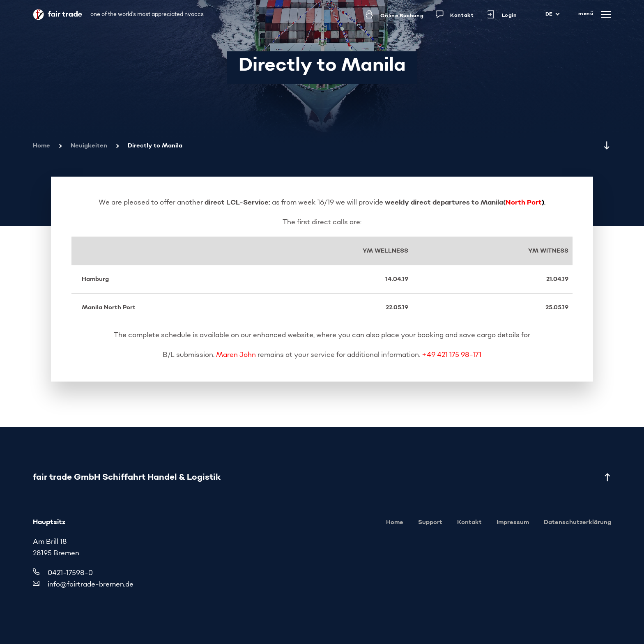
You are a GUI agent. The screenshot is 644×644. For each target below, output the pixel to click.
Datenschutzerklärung (577, 522)
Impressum (513, 522)
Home (41, 146)
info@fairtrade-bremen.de (91, 585)
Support (430, 522)
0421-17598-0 (70, 573)
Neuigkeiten (89, 146)
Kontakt (469, 522)
